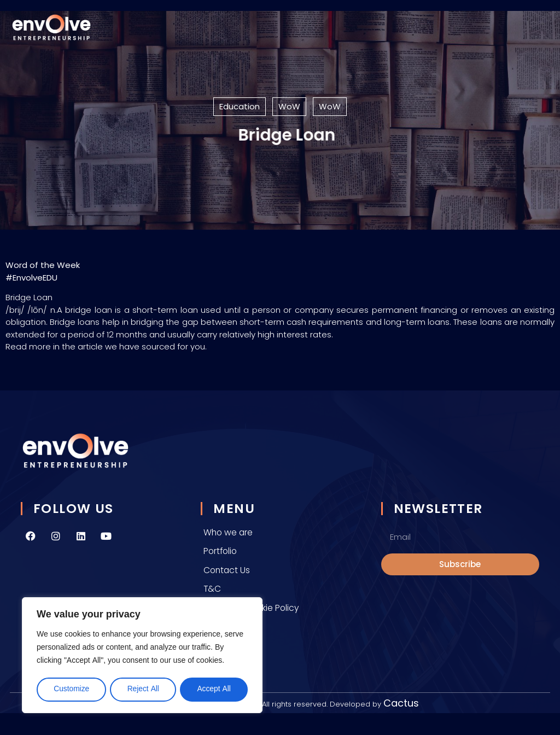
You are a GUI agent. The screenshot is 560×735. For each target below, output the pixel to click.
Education (240, 106)
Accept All (214, 689)
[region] (142, 656)
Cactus (401, 703)
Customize (71, 689)
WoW (289, 106)
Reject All (143, 689)
